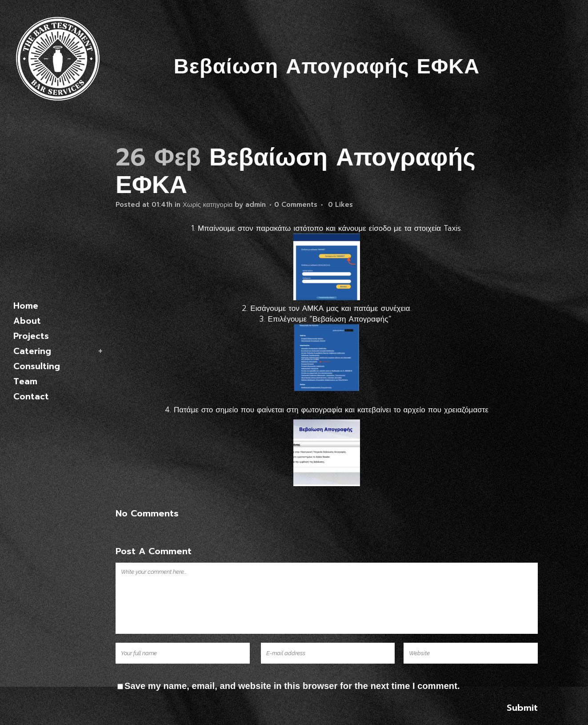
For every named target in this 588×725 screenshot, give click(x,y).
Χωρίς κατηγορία (208, 205)
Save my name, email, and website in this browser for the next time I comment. (292, 686)
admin (256, 205)
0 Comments (296, 205)
